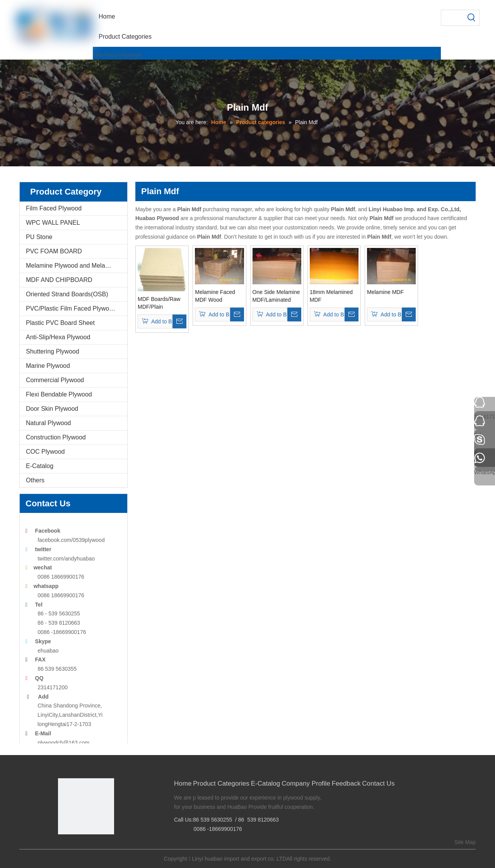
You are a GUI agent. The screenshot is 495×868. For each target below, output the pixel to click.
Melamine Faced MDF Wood (215, 296)
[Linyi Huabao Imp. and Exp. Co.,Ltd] (86, 806)
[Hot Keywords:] (471, 18)
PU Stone (39, 237)
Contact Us (378, 783)
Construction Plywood (56, 437)
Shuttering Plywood (53, 351)
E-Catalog (40, 466)
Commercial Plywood (55, 380)
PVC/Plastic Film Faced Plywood (71, 308)
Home (183, 783)
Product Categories (221, 783)
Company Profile (306, 783)
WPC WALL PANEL (53, 223)
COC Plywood (45, 452)
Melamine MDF (385, 292)
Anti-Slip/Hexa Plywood (58, 337)
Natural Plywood (49, 423)
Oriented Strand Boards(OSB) (67, 294)
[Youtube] (99, 847)
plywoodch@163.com (63, 743)
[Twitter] (87, 847)
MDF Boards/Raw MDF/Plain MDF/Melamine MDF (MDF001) (159, 303)
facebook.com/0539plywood (71, 540)
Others (35, 480)
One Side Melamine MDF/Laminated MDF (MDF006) (276, 296)
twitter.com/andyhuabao (66, 559)
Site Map (465, 842)
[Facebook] (63, 847)
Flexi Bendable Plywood (59, 394)
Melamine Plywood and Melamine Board (77, 266)
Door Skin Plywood (52, 409)
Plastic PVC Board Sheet (60, 323)
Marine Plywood (48, 366)
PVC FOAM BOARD (54, 251)
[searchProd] (452, 18)
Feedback (346, 783)
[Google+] (75, 847)
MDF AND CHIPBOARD (59, 280)
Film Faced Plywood (117, 55)
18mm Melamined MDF (331, 296)
